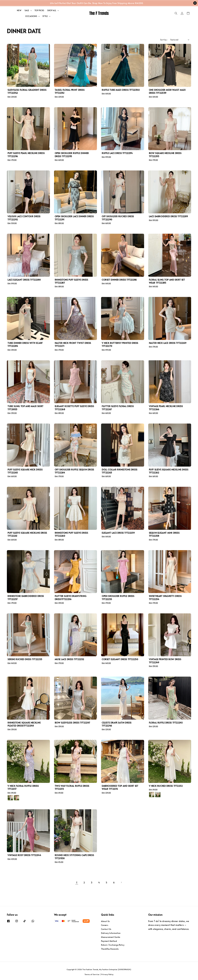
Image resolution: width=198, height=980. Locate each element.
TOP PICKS (39, 10)
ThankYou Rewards (110, 949)
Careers (105, 925)
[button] (176, 13)
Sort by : (164, 40)
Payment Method (109, 941)
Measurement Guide (111, 937)
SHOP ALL (52, 10)
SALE (27, 10)
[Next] (121, 882)
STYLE (45, 16)
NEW (19, 10)
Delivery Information (111, 933)
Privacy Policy (107, 974)
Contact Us (106, 929)
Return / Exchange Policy (113, 945)
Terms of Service (92, 974)
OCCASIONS (31, 16)
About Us (105, 921)
